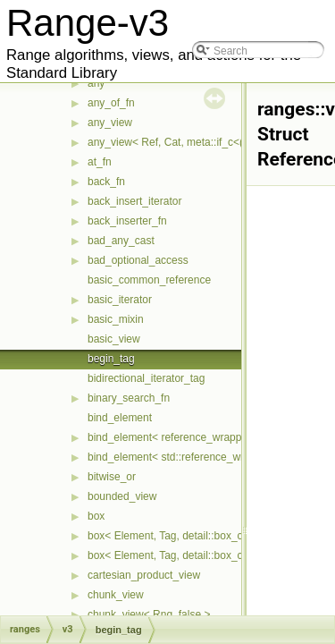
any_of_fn (111, 103)
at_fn (100, 162)
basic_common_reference (149, 280)
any (96, 83)
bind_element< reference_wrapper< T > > (186, 437)
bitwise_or (112, 477)
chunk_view (116, 595)
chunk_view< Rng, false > (149, 614)
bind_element (120, 418)
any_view (110, 123)
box (96, 516)
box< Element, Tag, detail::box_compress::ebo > (202, 555)
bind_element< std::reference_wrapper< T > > (197, 457)
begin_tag (111, 359)
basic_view (114, 339)
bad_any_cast (121, 241)
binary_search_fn (129, 398)
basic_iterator (120, 300)
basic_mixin (116, 319)
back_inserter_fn (127, 221)
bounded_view (122, 496)
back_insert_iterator (134, 201)
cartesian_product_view (144, 575)
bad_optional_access (138, 260)
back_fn (106, 182)
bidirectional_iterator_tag (146, 378)
